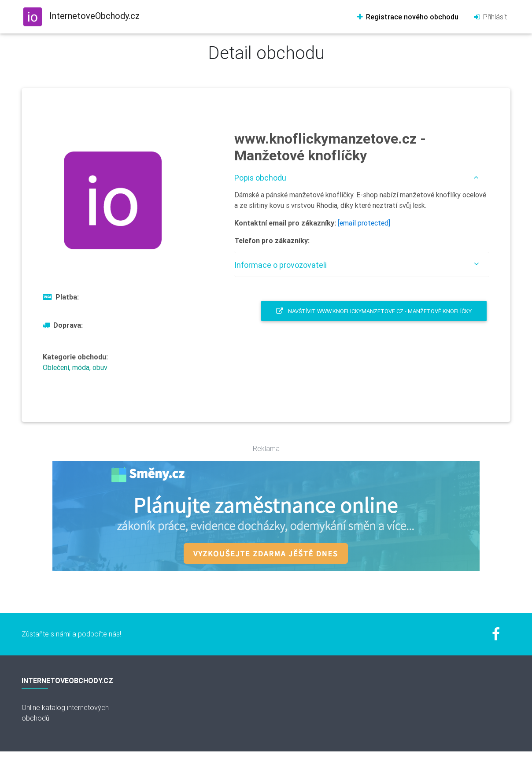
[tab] (362, 178)
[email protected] (364, 223)
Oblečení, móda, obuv (75, 367)
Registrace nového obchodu (407, 17)
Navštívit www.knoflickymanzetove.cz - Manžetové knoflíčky (374, 311)
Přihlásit (490, 17)
